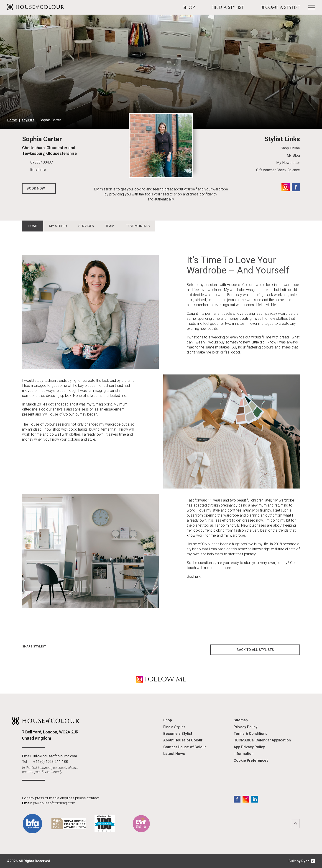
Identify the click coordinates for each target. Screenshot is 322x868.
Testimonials (138, 226)
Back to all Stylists (255, 650)
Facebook (296, 187)
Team (110, 226)
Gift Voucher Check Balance (278, 170)
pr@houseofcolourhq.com (54, 803)
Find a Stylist (228, 8)
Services (86, 226)
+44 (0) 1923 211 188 (51, 762)
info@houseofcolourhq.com (55, 756)
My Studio (58, 226)
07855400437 (42, 162)
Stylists (28, 120)
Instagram (286, 187)
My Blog (293, 155)
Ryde (305, 861)
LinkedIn (255, 799)
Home (12, 120)
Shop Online (290, 148)
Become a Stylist (280, 8)
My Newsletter (288, 163)
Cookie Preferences (251, 760)
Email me (38, 170)
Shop (189, 8)
